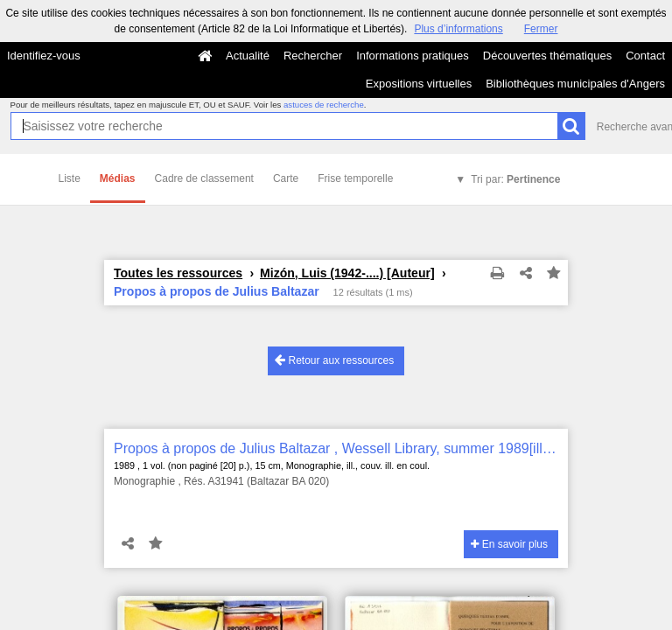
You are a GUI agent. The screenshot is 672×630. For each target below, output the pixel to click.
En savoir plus (509, 544)
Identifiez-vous (44, 56)
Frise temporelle (355, 178)
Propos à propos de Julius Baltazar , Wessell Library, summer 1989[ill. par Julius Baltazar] (336, 448)
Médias (118, 178)
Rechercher (313, 56)
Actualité (248, 56)
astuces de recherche (324, 105)
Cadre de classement (204, 178)
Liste (70, 178)
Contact (645, 56)
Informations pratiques (413, 56)
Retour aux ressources (334, 360)
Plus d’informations (458, 29)
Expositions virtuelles (419, 84)
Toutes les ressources (178, 273)
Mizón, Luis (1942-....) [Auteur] (347, 273)
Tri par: (515, 179)
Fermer (541, 29)
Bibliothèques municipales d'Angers (575, 84)
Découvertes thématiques (547, 56)
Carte (286, 178)
